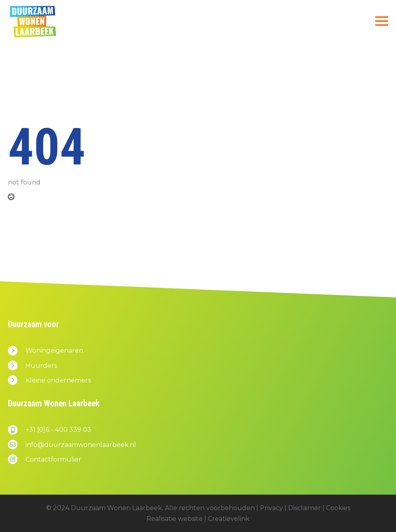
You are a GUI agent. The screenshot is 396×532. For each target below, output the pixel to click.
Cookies (338, 508)
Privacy (271, 508)
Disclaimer (304, 508)
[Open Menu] (382, 21)
